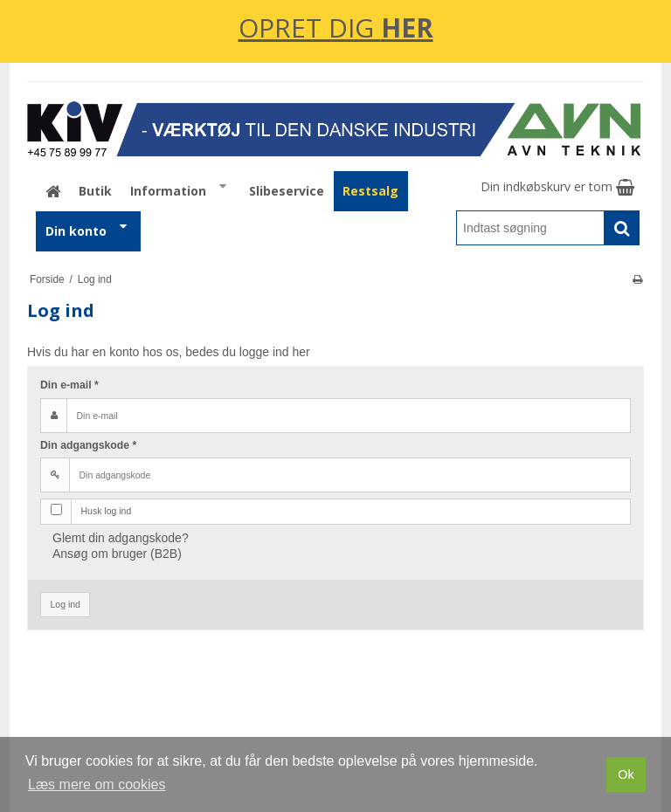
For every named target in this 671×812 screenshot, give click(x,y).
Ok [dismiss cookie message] (626, 774)
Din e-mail (69, 385)
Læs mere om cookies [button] (97, 784)
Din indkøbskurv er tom (557, 186)
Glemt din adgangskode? (121, 538)
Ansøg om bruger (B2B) (117, 554)
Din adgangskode (88, 445)
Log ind (66, 604)
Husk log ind (107, 511)
